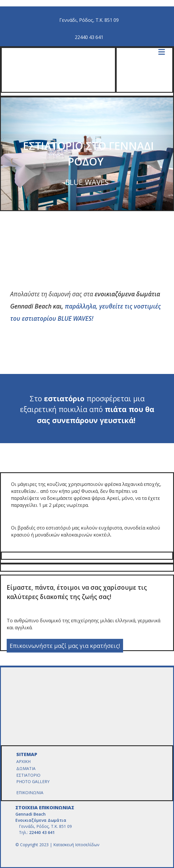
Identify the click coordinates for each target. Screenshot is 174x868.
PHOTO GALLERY (33, 781)
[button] (65, 646)
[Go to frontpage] (88, 89)
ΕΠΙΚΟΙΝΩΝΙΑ (30, 793)
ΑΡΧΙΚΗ (23, 761)
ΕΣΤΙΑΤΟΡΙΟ (29, 775)
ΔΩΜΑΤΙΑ (26, 768)
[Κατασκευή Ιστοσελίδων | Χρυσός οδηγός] (20, 855)
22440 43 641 (89, 37)
